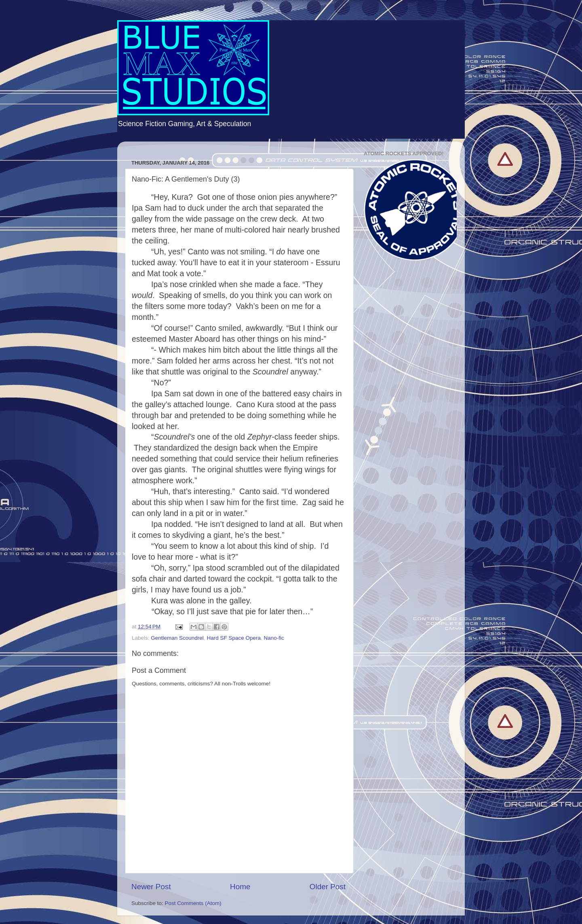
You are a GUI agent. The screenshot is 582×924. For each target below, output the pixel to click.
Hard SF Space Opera (234, 638)
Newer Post (151, 887)
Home (240, 887)
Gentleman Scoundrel (177, 638)
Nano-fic (274, 638)
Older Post (328, 887)
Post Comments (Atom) (193, 903)
